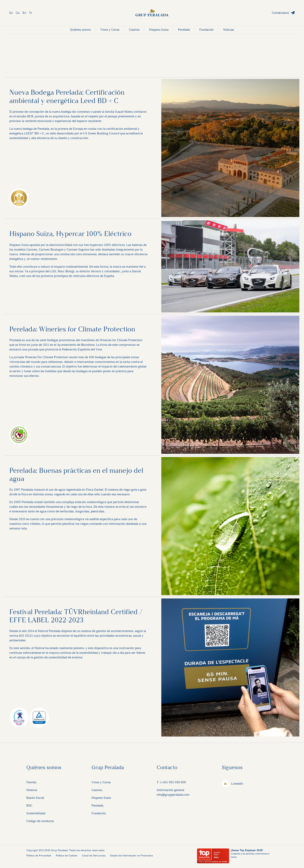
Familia (31, 782)
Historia (32, 790)
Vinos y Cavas (110, 30)
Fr (31, 13)
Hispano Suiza (159, 30)
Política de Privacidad (39, 855)
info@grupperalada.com (173, 795)
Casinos (134, 30)
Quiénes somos (80, 30)
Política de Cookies (67, 855)
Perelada (184, 30)
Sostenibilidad (36, 813)
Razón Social (35, 798)
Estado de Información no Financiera (131, 855)
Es (11, 13)
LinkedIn (237, 784)
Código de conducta (40, 821)
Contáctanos (280, 13)
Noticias (229, 30)
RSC (29, 805)
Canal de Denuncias (94, 855)
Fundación (206, 30)
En (24, 13)
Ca (18, 13)
